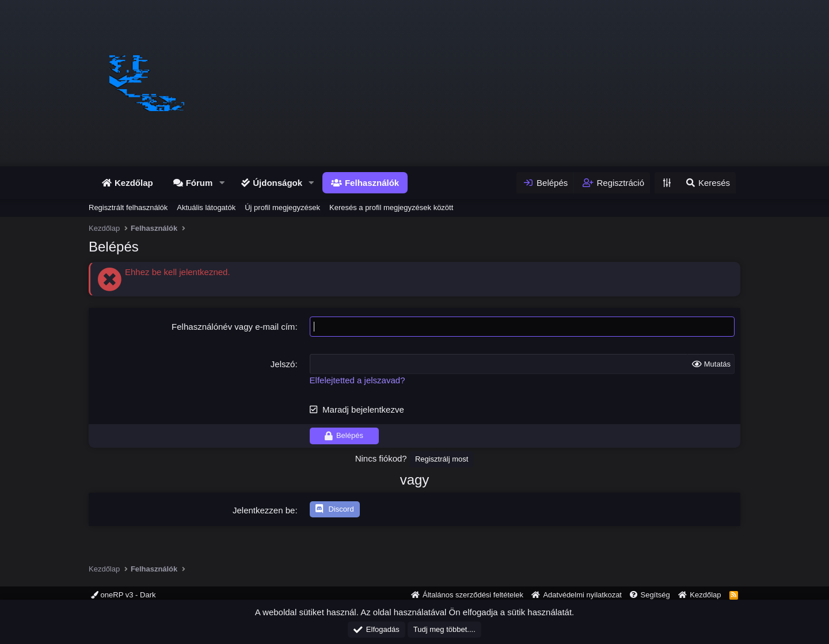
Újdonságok (277, 183)
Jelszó (283, 364)
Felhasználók (372, 183)
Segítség (655, 595)
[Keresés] (707, 183)
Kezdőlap (134, 183)
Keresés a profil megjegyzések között (391, 207)
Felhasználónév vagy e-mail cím (233, 327)
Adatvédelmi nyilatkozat (582, 595)
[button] (222, 183)
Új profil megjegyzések (282, 207)
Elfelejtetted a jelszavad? (358, 380)
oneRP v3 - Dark (123, 595)
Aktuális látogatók (206, 207)
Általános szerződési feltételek (473, 595)
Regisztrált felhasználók (128, 207)
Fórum (199, 183)
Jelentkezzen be (264, 510)
